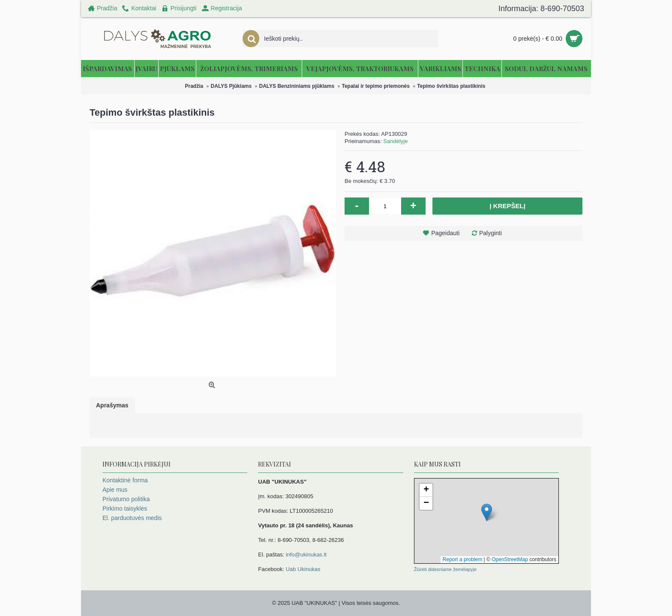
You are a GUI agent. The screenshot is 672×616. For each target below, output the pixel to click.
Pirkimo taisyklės (125, 508)
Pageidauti (445, 233)
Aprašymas (112, 405)
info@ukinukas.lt (306, 555)
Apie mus (115, 490)
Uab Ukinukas (303, 569)
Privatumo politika (126, 499)
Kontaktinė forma (125, 480)
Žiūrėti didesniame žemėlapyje (445, 569)
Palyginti (490, 233)
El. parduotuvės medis (132, 518)
